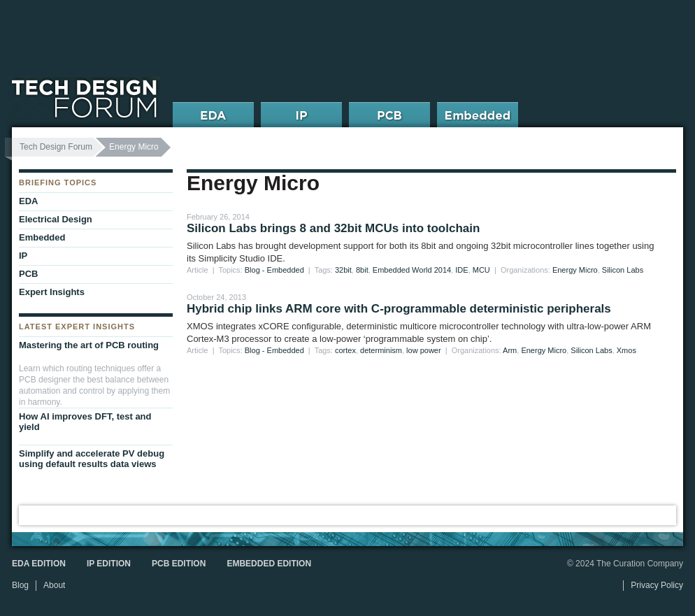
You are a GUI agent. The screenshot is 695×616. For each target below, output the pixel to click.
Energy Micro (575, 270)
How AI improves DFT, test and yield (85, 422)
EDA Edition (39, 564)
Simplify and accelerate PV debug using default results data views (92, 459)
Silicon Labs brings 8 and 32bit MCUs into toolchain (333, 228)
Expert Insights (52, 292)
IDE (461, 270)
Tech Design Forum (56, 147)
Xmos (626, 350)
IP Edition (109, 564)
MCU (481, 270)
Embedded (42, 237)
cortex (345, 350)
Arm (510, 350)
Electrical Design (56, 219)
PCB (28, 274)
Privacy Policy (657, 585)
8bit (362, 270)
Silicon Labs (623, 270)
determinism (381, 350)
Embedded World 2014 (412, 270)
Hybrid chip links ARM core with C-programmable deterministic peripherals (399, 309)
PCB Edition (179, 564)
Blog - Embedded (274, 270)
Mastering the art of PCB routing (89, 345)
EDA (28, 201)
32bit (343, 270)
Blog (20, 585)
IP (23, 256)
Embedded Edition (269, 564)
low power (424, 350)
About (54, 585)
